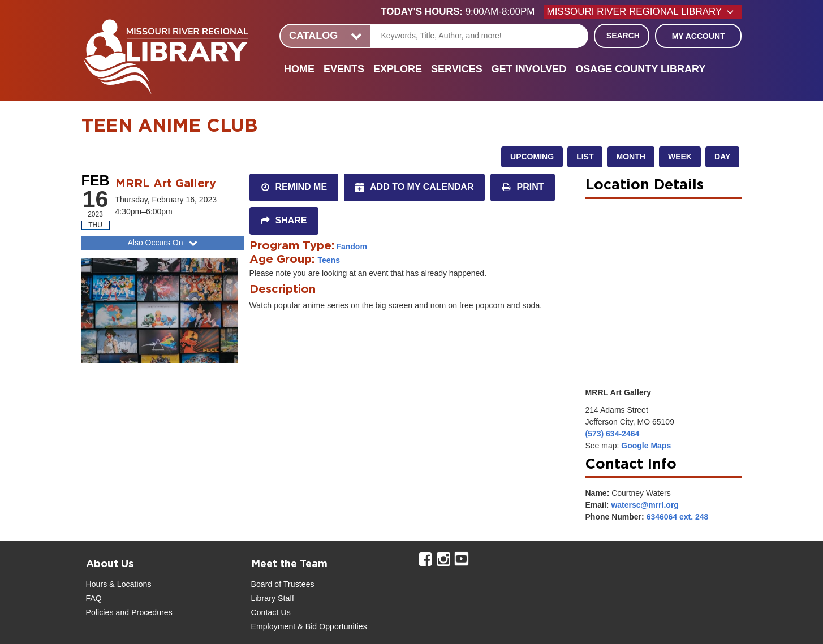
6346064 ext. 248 (678, 517)
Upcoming (532, 157)
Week (680, 157)
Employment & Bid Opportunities (309, 626)
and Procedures (143, 612)
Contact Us (271, 612)
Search (623, 36)
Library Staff (273, 598)
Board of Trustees (283, 584)
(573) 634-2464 (613, 434)
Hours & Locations (119, 584)
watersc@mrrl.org (645, 505)
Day (722, 157)
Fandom (351, 247)
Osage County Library (640, 69)
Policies (100, 612)
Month (631, 157)
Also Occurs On (163, 243)
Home (299, 69)
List (585, 157)
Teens (329, 260)
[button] (462, 12)
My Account (699, 36)
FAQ (94, 598)
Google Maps (646, 446)
